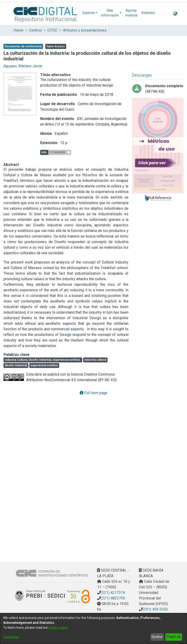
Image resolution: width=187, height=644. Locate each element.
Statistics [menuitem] (148, 13)
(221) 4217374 (113, 593)
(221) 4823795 (113, 598)
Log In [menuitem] (165, 14)
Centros (35, 30)
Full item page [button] (93, 393)
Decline (157, 637)
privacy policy (58, 628)
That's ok (174, 637)
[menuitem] (90, 13)
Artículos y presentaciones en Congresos (86, 30)
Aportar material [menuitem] (131, 13)
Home (19, 30)
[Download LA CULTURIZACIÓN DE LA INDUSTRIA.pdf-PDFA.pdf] (158, 89)
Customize (11, 637)
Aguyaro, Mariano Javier (23, 66)
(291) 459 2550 (155, 609)
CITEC (52, 30)
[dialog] (93, 629)
